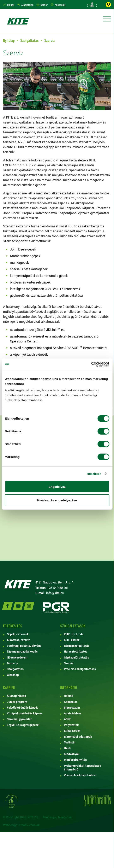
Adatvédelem (72, 713)
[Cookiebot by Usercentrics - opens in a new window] (91, 364)
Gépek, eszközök (18, 634)
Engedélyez (57, 487)
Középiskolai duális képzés (25, 713)
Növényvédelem (17, 657)
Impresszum (72, 708)
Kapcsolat (60, 5)
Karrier (44, 5)
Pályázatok (71, 725)
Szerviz (69, 663)
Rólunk (11, 5)
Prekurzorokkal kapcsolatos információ (82, 768)
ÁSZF (67, 719)
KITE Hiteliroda (74, 634)
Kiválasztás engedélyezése (57, 500)
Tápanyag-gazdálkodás (22, 652)
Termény (12, 663)
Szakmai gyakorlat (19, 719)
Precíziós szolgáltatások (80, 669)
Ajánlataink (27, 5)
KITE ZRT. (18, 21)
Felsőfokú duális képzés (23, 708)
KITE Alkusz (72, 640)
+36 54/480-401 (58, 588)
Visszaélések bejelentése (80, 775)
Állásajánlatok (16, 696)
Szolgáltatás (15, 669)
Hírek (67, 748)
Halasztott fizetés (76, 652)
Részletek (94, 473)
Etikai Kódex (72, 731)
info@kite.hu (55, 593)
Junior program (17, 702)
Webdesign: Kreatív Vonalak (21, 825)
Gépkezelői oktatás (76, 657)
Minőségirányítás (75, 760)
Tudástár (70, 742)
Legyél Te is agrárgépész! (23, 725)
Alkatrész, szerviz (18, 640)
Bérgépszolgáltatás (77, 646)
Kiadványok (72, 754)
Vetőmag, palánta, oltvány (24, 646)
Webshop (13, 675)
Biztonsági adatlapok (78, 737)
